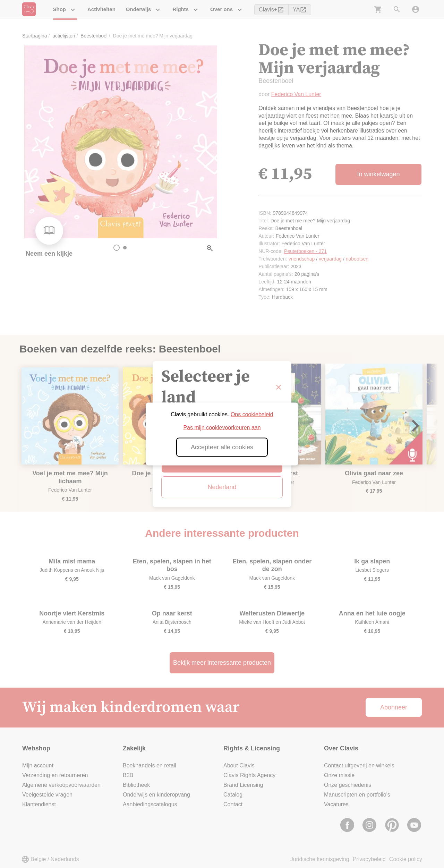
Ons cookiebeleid (252, 414)
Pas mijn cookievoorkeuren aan (222, 428)
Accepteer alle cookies (222, 447)
